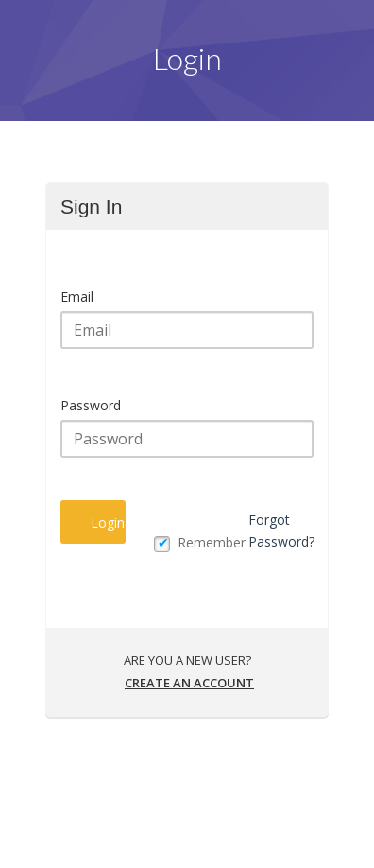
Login (108, 522)
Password (91, 405)
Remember (212, 542)
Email (77, 296)
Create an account (189, 683)
